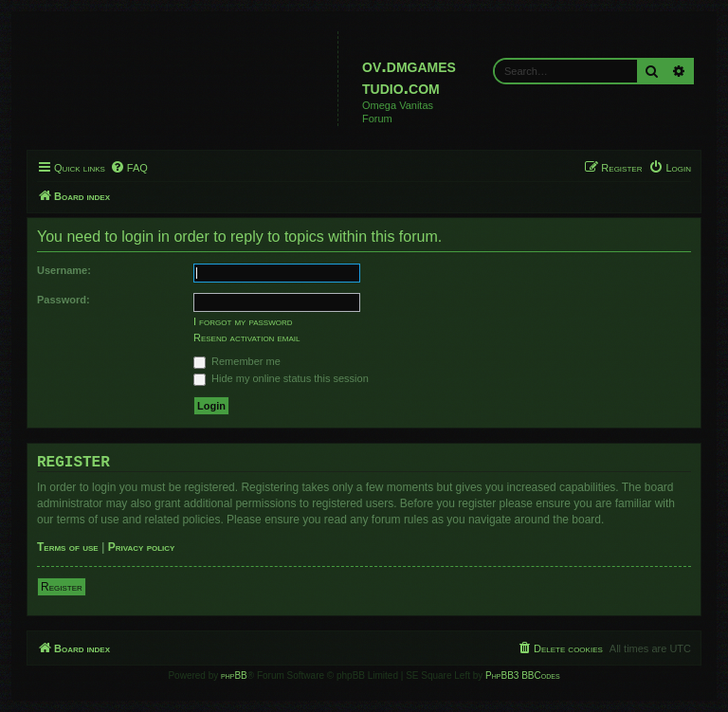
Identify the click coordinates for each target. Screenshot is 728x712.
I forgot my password (243, 321)
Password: (64, 300)
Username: (64, 270)
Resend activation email (246, 338)
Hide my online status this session (281, 378)
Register (62, 587)
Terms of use (68, 547)
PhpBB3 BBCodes (522, 675)
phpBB (234, 675)
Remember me (237, 361)
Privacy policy (142, 547)
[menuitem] (129, 168)
